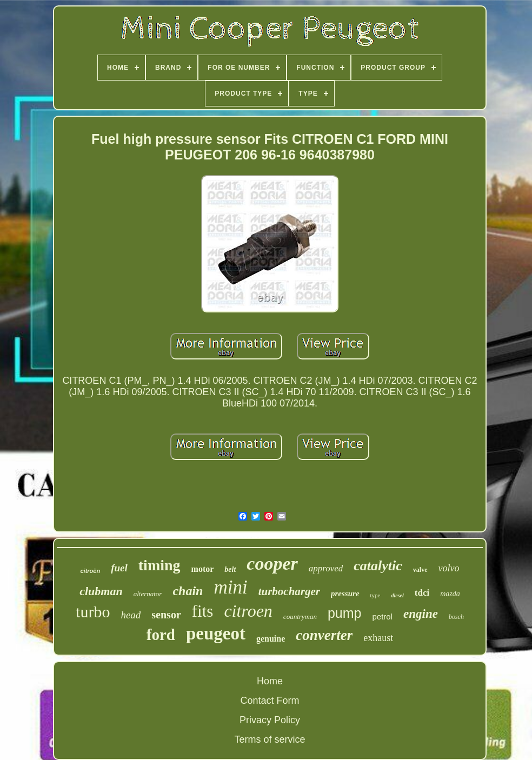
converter (324, 635)
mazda (450, 594)
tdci (422, 593)
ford (161, 635)
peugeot (216, 634)
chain (188, 591)
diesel (398, 595)
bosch (456, 617)
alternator (148, 594)
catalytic (378, 566)
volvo (449, 568)
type (375, 595)
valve (420, 570)
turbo (93, 612)
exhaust (378, 638)
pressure (345, 594)
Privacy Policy (270, 720)
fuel (119, 568)
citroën (90, 571)
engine (421, 614)
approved (326, 568)
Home (270, 681)
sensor (166, 615)
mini (230, 587)
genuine (271, 639)
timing (159, 565)
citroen (248, 611)
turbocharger (289, 591)
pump (345, 613)
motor (203, 569)
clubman (101, 591)
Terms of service (270, 739)
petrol (383, 616)
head (131, 615)
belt (230, 569)
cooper (272, 564)
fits (203, 611)
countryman (300, 616)
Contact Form (270, 701)
